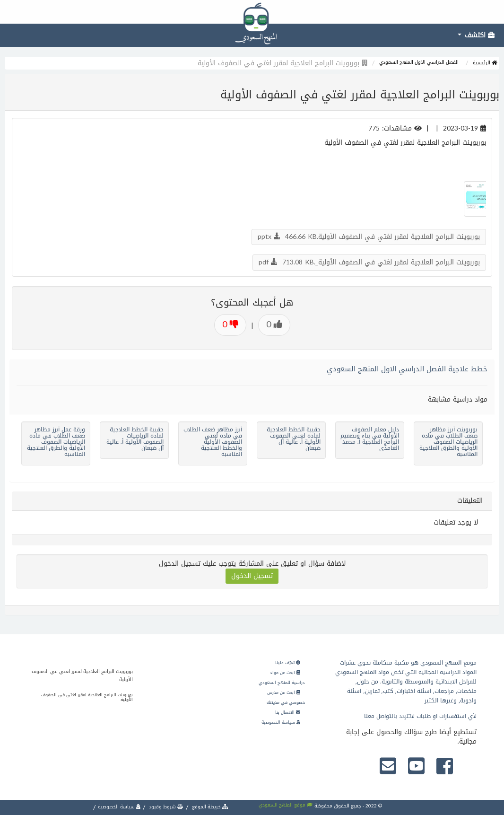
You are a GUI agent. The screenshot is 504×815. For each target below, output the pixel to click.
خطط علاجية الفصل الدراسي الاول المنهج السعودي (407, 369)
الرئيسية (485, 63)
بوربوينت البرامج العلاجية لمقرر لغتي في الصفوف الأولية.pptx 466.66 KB (369, 237)
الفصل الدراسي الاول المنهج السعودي (419, 62)
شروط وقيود (165, 807)
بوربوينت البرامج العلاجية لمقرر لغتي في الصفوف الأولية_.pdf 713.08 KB (369, 262)
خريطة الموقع (209, 807)
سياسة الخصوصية (281, 722)
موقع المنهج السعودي (286, 805)
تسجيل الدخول (252, 576)
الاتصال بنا (288, 712)
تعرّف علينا (288, 663)
